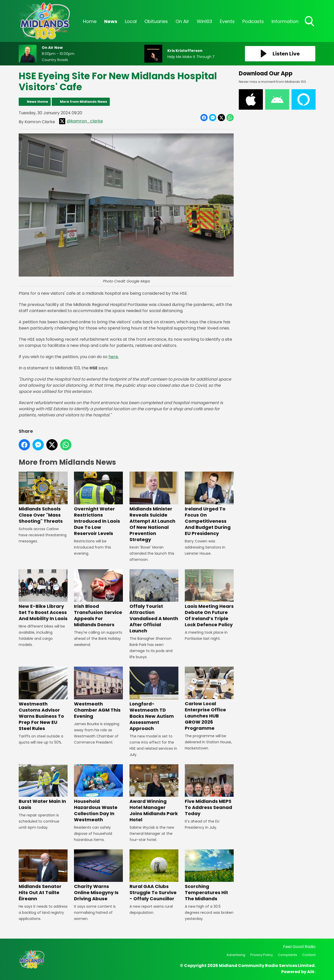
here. (114, 357)
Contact (309, 955)
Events (227, 21)
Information (285, 21)
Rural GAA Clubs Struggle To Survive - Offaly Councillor (154, 876)
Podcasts (253, 21)
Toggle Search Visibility (310, 22)
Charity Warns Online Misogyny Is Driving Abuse (98, 876)
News (111, 21)
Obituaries (156, 21)
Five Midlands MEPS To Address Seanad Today (209, 790)
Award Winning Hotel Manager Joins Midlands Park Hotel (154, 794)
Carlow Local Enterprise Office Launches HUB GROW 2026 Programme (209, 699)
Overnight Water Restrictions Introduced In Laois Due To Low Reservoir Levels (98, 504)
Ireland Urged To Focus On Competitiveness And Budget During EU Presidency (209, 504)
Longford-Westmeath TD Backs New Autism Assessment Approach (154, 699)
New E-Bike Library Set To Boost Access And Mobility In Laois (43, 595)
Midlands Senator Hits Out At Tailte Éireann (43, 876)
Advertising (236, 955)
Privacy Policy (262, 955)
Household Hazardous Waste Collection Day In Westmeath (98, 794)
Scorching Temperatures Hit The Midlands (209, 876)
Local (131, 21)
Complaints (288, 955)
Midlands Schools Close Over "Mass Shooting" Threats (43, 498)
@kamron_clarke (81, 121)
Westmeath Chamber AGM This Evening (98, 693)
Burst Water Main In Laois (43, 787)
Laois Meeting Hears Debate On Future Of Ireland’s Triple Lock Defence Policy (209, 599)
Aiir (311, 972)
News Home (37, 102)
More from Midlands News (84, 102)
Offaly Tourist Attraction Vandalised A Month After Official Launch (154, 602)
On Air (182, 21)
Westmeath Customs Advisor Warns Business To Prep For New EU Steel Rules (43, 699)
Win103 (204, 21)
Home (90, 21)
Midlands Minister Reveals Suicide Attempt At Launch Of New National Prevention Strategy (154, 507)
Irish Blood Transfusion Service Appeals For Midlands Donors (98, 599)
